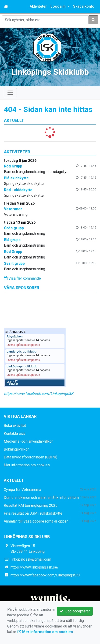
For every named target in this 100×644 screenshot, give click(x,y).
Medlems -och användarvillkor (28, 441)
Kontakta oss (14, 433)
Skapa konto (84, 6)
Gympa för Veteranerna (22, 490)
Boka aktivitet (15, 426)
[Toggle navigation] (10, 93)
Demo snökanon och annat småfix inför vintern (41, 498)
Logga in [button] (59, 6)
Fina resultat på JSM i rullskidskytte (33, 513)
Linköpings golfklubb (22, 366)
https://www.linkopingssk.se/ (35, 567)
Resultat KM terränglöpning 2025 (31, 505)
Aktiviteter (38, 6)
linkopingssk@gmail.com (31, 559)
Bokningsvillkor (16, 449)
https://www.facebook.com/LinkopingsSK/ (45, 575)
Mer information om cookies (27, 465)
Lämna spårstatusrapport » (23, 345)
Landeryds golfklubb (21, 352)
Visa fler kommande (22, 278)
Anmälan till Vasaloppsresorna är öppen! (37, 521)
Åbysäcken (15, 337)
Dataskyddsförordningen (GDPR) (30, 457)
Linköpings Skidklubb (50, 72)
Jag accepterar (75, 611)
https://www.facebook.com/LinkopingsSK (39, 394)
